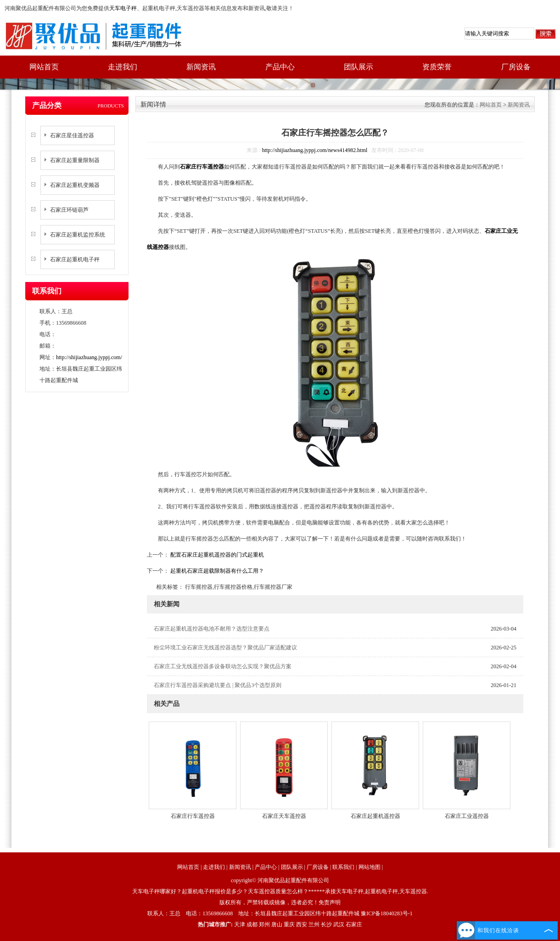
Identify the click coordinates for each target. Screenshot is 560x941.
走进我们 (123, 67)
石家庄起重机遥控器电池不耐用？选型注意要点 (212, 629)
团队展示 (358, 67)
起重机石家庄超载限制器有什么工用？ (216, 571)
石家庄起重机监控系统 (78, 235)
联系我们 (343, 867)
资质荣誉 (437, 67)
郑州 (264, 924)
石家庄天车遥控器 (284, 816)
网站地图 (370, 867)
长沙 (326, 924)
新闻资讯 (201, 67)
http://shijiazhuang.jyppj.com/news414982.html (315, 150)
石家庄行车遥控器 (193, 816)
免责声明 (330, 902)
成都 (252, 924)
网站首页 (44, 67)
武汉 (339, 924)
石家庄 (354, 924)
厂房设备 (516, 67)
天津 (240, 924)
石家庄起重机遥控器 (375, 816)
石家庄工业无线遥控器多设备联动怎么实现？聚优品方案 (223, 666)
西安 (302, 924)
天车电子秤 (123, 8)
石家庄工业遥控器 (467, 816)
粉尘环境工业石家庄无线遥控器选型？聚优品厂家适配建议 (225, 648)
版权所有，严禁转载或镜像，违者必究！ (269, 902)
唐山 (277, 924)
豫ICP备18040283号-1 (387, 913)
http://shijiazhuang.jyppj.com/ (89, 357)
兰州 (314, 924)
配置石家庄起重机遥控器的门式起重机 (216, 555)
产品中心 (280, 67)
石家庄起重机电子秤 (75, 259)
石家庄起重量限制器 (75, 160)
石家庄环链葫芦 (69, 210)
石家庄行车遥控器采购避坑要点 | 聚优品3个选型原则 (218, 685)
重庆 (289, 924)
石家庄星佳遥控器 (72, 135)
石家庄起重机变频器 (75, 185)
